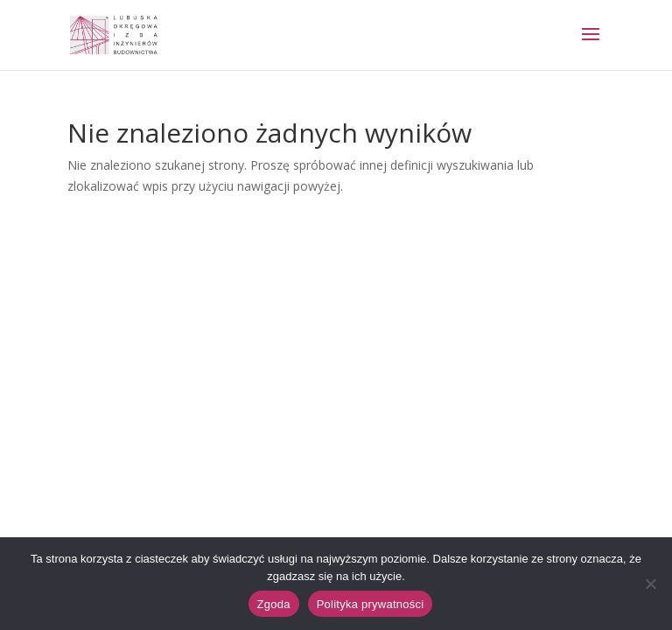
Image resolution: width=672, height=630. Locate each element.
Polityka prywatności (371, 604)
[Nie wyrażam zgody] (650, 584)
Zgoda (274, 604)
